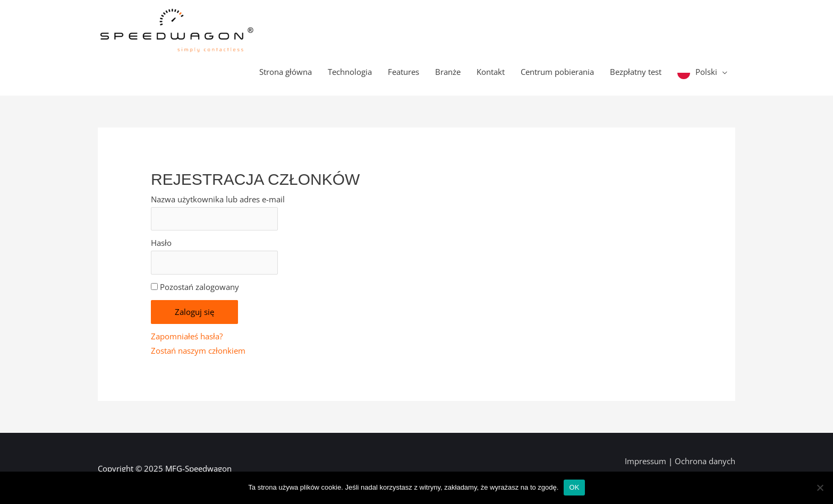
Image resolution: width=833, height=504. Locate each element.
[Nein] (820, 488)
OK (574, 487)
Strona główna (286, 72)
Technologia (350, 72)
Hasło (161, 243)
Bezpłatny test (636, 72)
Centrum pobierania (557, 72)
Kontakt (491, 72)
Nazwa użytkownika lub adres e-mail (218, 199)
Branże (448, 72)
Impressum (647, 461)
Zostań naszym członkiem (198, 351)
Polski (706, 72)
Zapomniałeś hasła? (187, 336)
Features (403, 72)
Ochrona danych (705, 461)
